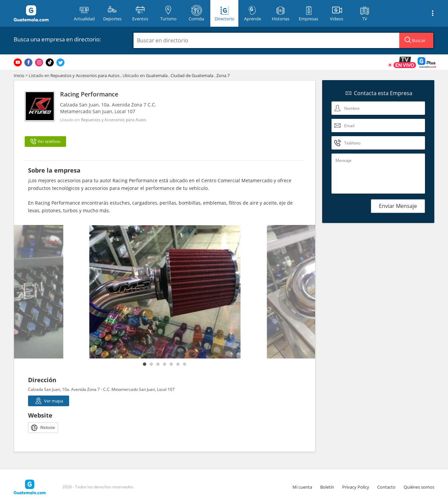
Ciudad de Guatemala (192, 75)
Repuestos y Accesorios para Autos (85, 75)
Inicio (19, 75)
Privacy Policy (356, 487)
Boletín (327, 487)
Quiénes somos (419, 487)
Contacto (386, 487)
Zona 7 (223, 75)
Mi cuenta (302, 487)
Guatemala (157, 75)
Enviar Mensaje (398, 206)
